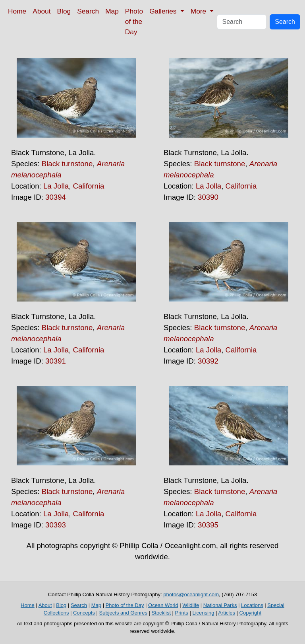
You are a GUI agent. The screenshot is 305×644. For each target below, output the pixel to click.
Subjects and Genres (123, 613)
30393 (56, 525)
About (42, 11)
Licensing (203, 613)
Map (112, 11)
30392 (208, 361)
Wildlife (191, 605)
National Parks (220, 605)
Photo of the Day (134, 21)
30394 (56, 197)
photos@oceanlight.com (191, 594)
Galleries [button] (164, 11)
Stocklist (161, 613)
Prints (182, 613)
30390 (208, 197)
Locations (252, 605)
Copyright (251, 613)
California (89, 186)
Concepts (84, 613)
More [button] (199, 11)
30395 (208, 525)
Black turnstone (67, 164)
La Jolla (56, 186)
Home (17, 11)
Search (88, 11)
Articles (227, 613)
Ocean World (163, 605)
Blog (64, 11)
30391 (56, 361)
